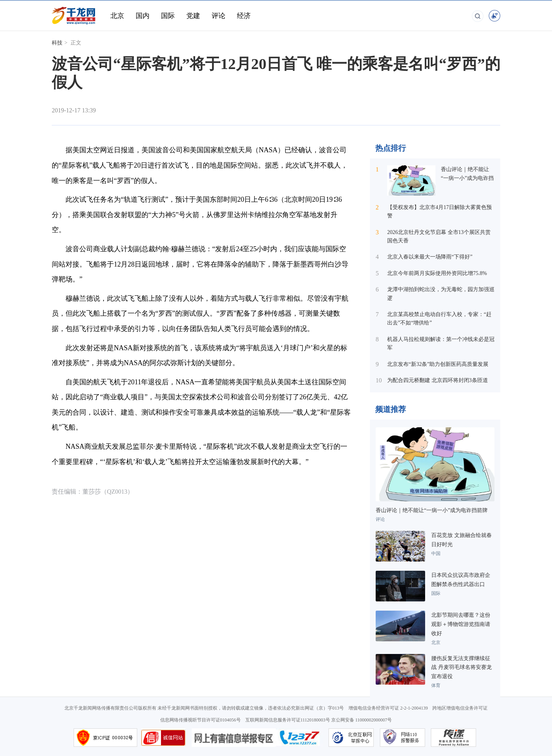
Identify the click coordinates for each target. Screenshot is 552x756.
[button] (423, 111)
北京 (117, 16)
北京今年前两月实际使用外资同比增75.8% (437, 273)
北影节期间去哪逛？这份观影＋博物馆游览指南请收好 (461, 624)
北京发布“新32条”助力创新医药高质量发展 (438, 364)
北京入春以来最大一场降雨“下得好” (430, 257)
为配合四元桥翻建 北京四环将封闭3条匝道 (438, 380)
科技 (57, 43)
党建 (193, 16)
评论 (219, 16)
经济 (244, 16)
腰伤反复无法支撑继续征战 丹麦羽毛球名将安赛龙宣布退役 (462, 668)
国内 (143, 16)
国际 (168, 16)
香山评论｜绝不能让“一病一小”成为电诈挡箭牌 (467, 178)
